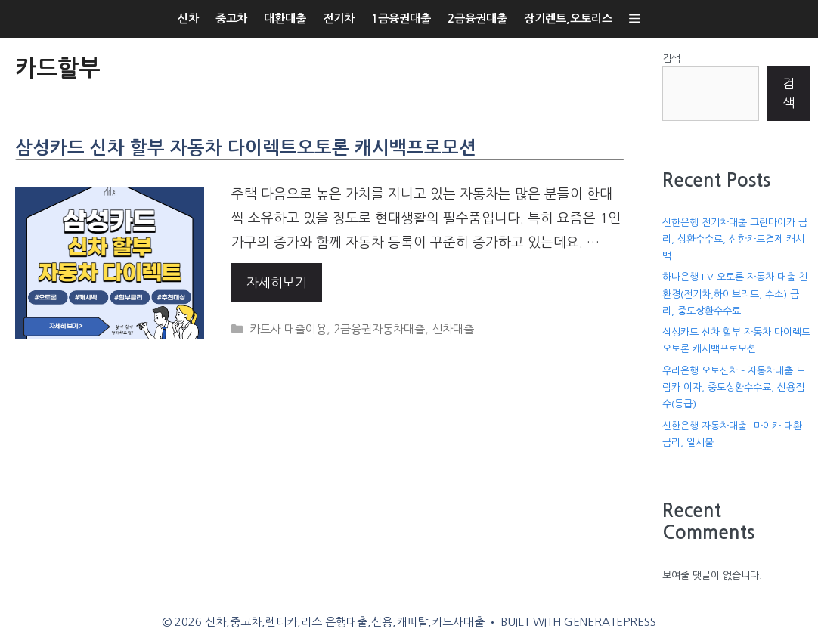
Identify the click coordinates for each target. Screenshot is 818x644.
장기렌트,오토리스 (568, 19)
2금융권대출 (477, 19)
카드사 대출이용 (288, 329)
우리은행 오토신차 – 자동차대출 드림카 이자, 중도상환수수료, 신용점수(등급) (734, 387)
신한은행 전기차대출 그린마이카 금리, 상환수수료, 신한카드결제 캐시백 (735, 239)
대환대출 (285, 19)
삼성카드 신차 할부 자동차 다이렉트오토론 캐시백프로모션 (246, 148)
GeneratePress (610, 622)
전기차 (339, 19)
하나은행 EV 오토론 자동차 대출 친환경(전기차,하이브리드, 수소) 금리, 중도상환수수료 (735, 294)
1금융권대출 (401, 19)
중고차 (231, 19)
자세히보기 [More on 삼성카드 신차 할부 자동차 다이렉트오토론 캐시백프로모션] (277, 282)
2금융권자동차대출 (379, 329)
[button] (635, 19)
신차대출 (453, 329)
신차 (188, 19)
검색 (671, 59)
